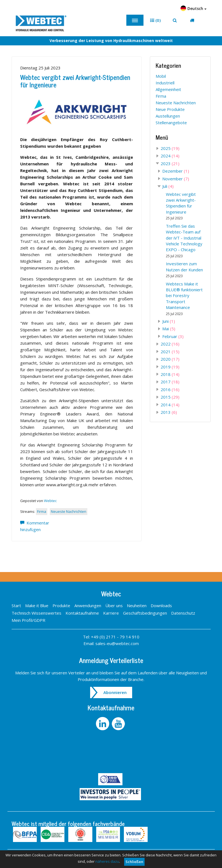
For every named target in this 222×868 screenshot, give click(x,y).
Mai (169, 329)
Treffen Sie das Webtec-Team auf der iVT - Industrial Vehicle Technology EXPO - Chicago (184, 241)
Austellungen (168, 116)
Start (16, 605)
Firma (42, 511)
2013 (169, 412)
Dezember (176, 171)
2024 (170, 156)
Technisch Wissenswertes (36, 613)
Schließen (134, 862)
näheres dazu (107, 861)
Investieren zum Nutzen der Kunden (184, 270)
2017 (170, 382)
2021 (170, 352)
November (176, 179)
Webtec (50, 501)
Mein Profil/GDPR (28, 620)
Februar (173, 336)
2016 (170, 389)
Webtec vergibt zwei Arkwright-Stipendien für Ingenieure (75, 81)
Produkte (61, 605)
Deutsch (194, 8)
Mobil (161, 76)
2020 (170, 359)
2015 (170, 397)
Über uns (114, 605)
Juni (169, 321)
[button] (155, 20)
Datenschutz (183, 613)
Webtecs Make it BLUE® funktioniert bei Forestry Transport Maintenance (184, 299)
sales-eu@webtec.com (117, 643)
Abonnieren (115, 692)
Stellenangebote (171, 123)
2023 (170, 163)
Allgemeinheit (168, 89)
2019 (170, 367)
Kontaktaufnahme (82, 613)
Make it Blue (37, 605)
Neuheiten (137, 605)
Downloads (161, 605)
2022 (170, 344)
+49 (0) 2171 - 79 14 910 (115, 637)
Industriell (165, 83)
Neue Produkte (170, 109)
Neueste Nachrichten (69, 511)
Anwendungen (88, 605)
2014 (170, 405)
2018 (170, 374)
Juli (168, 186)
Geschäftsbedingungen (145, 613)
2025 (170, 148)
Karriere (111, 613)
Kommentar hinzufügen (35, 526)
